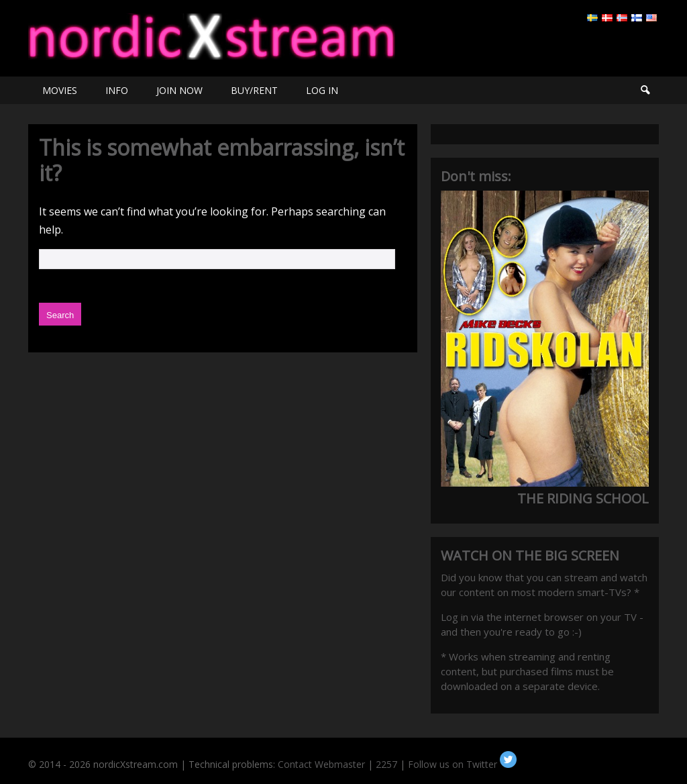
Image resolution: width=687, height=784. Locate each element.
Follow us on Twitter (462, 764)
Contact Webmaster (321, 764)
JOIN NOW (179, 90)
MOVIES (60, 90)
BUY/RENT (254, 90)
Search (645, 90)
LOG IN (322, 90)
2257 (386, 764)
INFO (117, 90)
